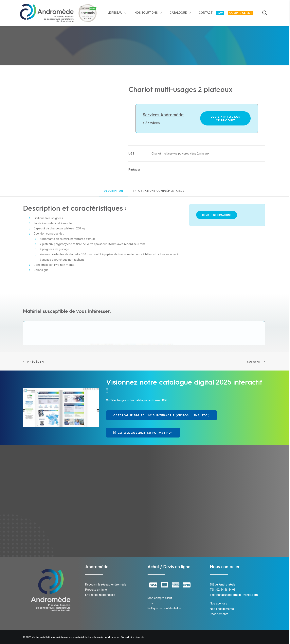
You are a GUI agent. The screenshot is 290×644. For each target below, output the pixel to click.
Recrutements (219, 614)
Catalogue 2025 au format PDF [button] (143, 433)
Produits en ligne (96, 590)
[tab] (159, 192)
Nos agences (218, 603)
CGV (151, 603)
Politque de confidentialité (164, 608)
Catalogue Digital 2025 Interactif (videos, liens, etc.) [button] (162, 415)
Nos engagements (222, 609)
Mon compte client (160, 598)
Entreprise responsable (100, 595)
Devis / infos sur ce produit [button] (226, 118)
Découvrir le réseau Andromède (106, 585)
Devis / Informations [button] (217, 215)
